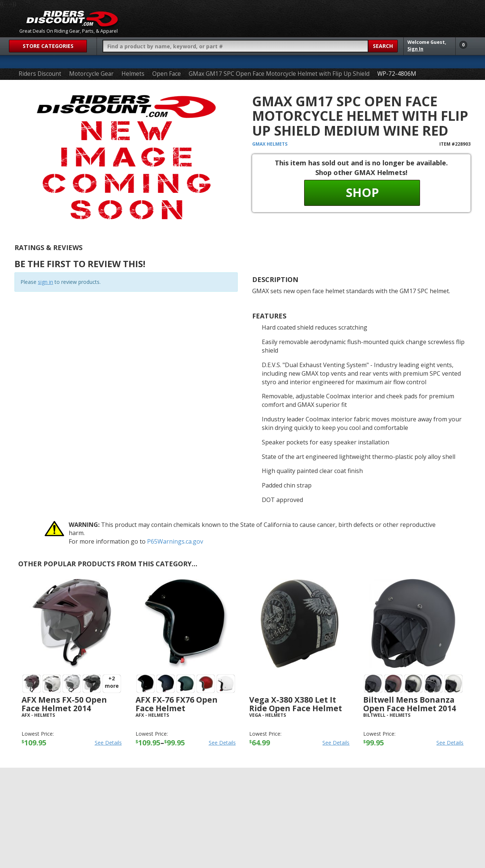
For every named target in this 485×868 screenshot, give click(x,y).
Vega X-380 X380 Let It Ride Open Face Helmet (296, 704)
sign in (45, 282)
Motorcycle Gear (91, 74)
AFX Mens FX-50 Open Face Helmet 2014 (64, 704)
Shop (362, 192)
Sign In (415, 49)
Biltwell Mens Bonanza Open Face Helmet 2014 (410, 704)
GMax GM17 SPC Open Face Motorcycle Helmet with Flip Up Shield (279, 74)
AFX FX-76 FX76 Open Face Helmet (177, 704)
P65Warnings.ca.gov (175, 541)
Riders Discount (40, 74)
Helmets (133, 74)
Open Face (167, 74)
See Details (108, 743)
